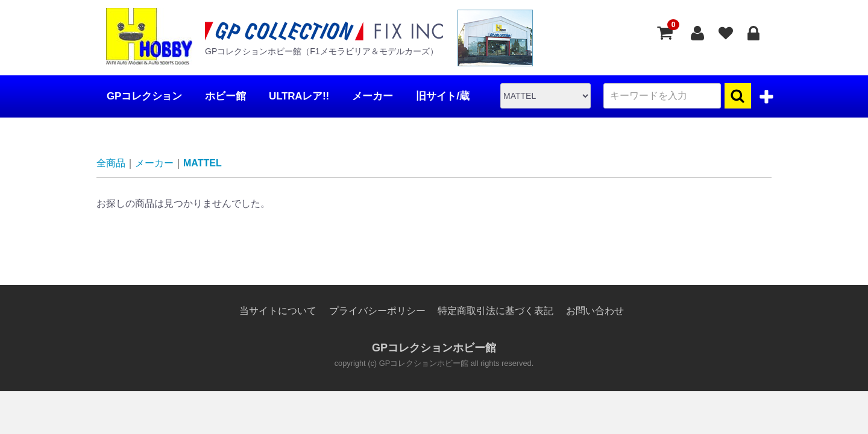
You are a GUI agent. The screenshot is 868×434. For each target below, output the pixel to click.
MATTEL (203, 163)
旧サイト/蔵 (443, 96)
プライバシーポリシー (377, 311)
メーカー (372, 96)
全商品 (111, 163)
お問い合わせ (595, 311)
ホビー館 (225, 96)
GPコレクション (144, 96)
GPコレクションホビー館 (434, 348)
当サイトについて (278, 311)
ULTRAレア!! (299, 96)
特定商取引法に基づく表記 (495, 311)
